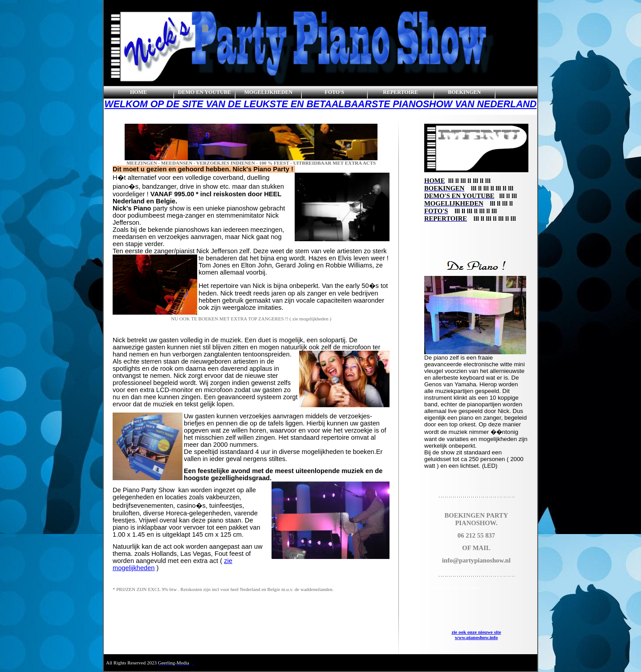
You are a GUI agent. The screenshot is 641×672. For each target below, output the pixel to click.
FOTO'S (334, 92)
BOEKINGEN (464, 92)
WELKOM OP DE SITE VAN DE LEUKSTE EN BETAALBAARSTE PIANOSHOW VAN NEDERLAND (321, 104)
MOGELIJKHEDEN (268, 92)
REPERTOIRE (400, 92)
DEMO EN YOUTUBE (205, 92)
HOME (138, 92)
